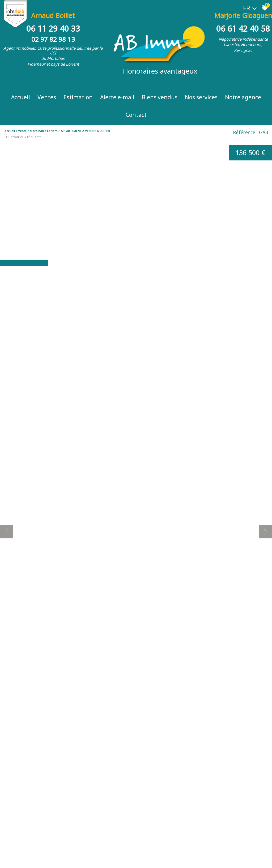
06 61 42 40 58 (243, 29)
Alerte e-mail (117, 97)
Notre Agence (243, 97)
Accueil (21, 97)
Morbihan (37, 131)
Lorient (52, 131)
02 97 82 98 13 (53, 39)
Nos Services (201, 97)
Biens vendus (160, 97)
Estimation (78, 97)
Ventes (47, 97)
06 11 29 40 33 (53, 29)
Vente (22, 131)
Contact (136, 115)
